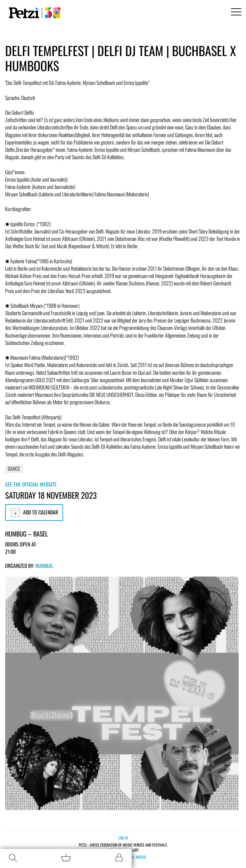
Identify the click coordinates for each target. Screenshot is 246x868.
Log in (123, 838)
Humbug (44, 566)
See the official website (31, 484)
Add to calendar (34, 512)
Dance (14, 469)
